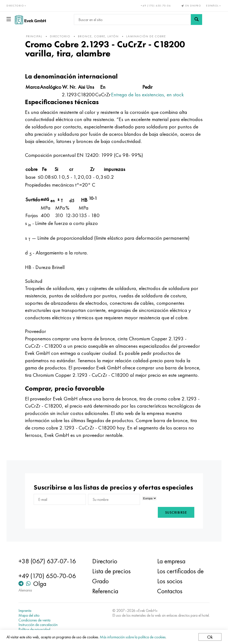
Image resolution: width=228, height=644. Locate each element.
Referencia (105, 591)
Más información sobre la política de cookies (133, 637)
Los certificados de (180, 571)
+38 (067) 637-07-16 (47, 561)
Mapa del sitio (29, 615)
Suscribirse (176, 512)
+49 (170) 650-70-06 (156, 6)
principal (34, 36)
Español (214, 6)
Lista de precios (111, 571)
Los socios (170, 581)
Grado (100, 581)
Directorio (105, 561)
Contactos (170, 591)
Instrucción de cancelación (38, 625)
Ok (210, 637)
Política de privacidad (34, 629)
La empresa (171, 561)
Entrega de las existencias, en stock (147, 94)
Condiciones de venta (34, 620)
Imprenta (25, 611)
